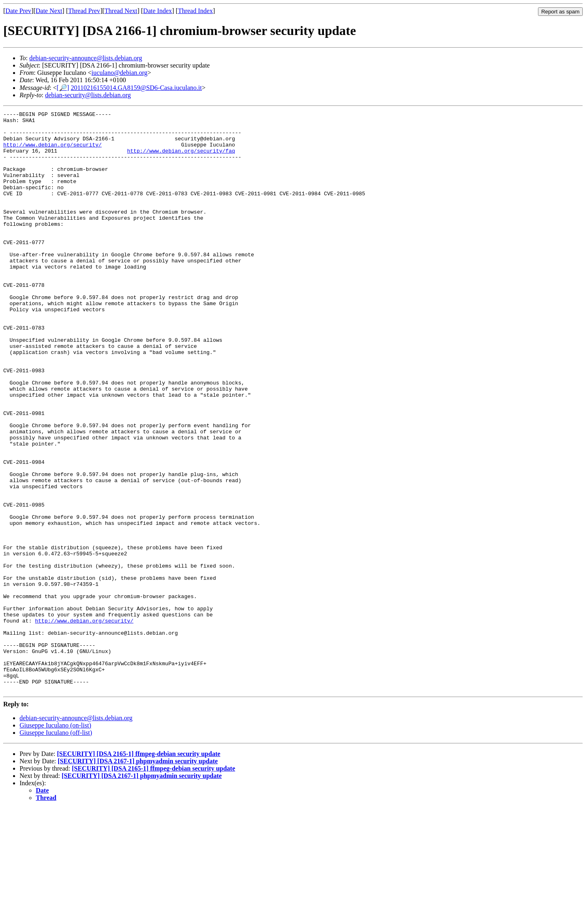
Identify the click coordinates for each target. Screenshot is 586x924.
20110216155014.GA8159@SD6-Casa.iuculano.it (136, 88)
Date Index (158, 11)
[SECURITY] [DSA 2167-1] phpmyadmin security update (138, 877)
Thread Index (195, 11)
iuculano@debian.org (120, 73)
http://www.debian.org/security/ (52, 152)
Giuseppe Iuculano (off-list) (56, 849)
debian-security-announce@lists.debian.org (86, 58)
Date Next (49, 11)
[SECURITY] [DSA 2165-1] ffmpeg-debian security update (139, 870)
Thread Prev (84, 11)
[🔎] (63, 88)
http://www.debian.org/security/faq (181, 159)
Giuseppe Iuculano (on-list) (55, 841)
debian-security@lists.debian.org (88, 95)
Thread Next (121, 11)
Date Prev (18, 11)
